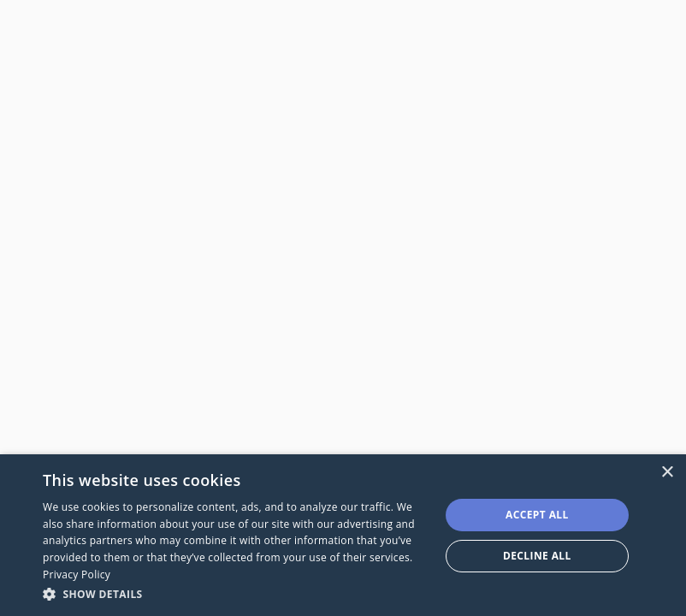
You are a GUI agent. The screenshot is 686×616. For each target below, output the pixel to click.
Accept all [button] (537, 515)
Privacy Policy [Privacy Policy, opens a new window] (77, 575)
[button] (235, 593)
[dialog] (343, 535)
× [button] (667, 473)
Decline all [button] (537, 556)
